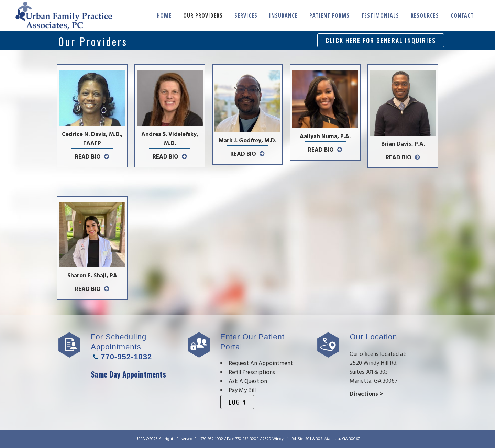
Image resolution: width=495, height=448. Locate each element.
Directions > (366, 394)
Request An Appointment (261, 364)
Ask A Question (248, 381)
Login (237, 402)
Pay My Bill (242, 390)
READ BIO (88, 157)
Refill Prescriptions (252, 373)
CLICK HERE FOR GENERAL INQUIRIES (381, 40)
